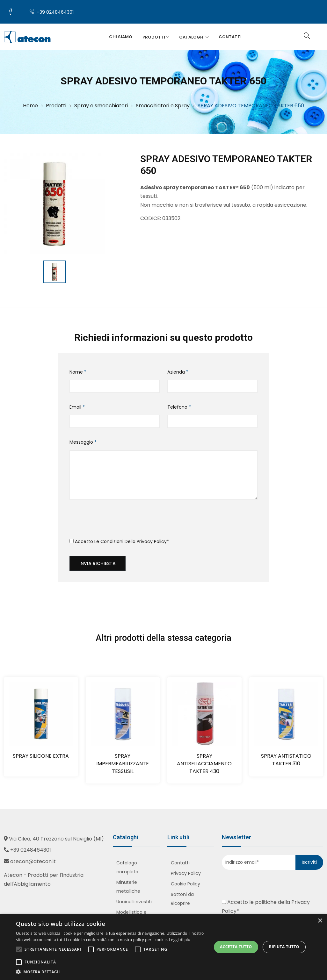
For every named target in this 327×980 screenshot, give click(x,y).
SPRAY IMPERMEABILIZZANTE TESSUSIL (123, 764)
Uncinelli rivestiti (134, 902)
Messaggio (83, 442)
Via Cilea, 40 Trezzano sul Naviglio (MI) (56, 839)
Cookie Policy (185, 884)
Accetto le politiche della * (266, 907)
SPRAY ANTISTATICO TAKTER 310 (286, 760)
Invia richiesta (98, 563)
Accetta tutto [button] (236, 947)
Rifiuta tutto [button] (284, 947)
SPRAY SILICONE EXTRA (41, 756)
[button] (111, 972)
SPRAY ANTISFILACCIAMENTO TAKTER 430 (204, 764)
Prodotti (156, 37)
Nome (78, 372)
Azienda (178, 372)
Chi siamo (121, 37)
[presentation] (118, 521)
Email (77, 407)
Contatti (230, 37)
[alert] (163, 947)
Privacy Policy (152, 541)
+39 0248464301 (52, 12)
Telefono (179, 407)
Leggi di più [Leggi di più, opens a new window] (180, 940)
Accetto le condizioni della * (119, 541)
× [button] (320, 921)
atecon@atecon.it (33, 861)
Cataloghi (194, 37)
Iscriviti (309, 862)
